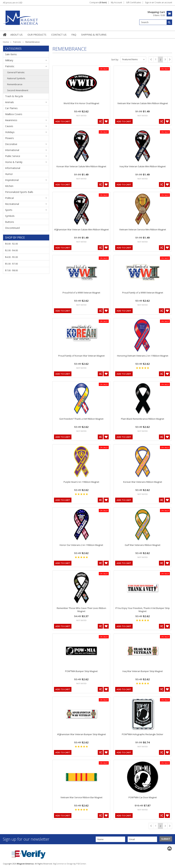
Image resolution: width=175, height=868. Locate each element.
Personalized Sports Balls (19, 192)
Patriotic (17, 42)
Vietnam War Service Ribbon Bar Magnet (81, 797)
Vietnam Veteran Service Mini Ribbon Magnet (143, 229)
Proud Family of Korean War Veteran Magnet (81, 356)
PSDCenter (81, 864)
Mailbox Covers (14, 114)
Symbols (10, 216)
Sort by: (115, 60)
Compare (98, 3)
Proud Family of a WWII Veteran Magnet (143, 293)
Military (9, 60)
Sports (9, 210)
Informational (13, 168)
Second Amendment (18, 90)
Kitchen (9, 186)
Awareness (11, 120)
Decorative (11, 144)
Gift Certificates (134, 3)
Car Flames (11, 108)
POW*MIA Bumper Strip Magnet (81, 671)
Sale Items (11, 54)
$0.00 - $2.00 (11, 244)
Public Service (13, 156)
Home (6, 42)
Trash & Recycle (14, 96)
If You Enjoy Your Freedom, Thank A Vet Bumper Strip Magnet (143, 610)
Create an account (163, 3)
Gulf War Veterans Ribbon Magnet (143, 545)
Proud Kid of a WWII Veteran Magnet (81, 293)
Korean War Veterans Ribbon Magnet (143, 482)
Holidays (10, 132)
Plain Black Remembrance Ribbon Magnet (143, 419)
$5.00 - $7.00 (11, 264)
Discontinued (12, 228)
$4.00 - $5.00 (11, 257)
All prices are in (13, 3)
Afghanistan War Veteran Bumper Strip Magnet (81, 734)
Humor (9, 174)
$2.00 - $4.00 (11, 250)
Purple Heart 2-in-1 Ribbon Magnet (81, 482)
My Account (116, 3)
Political (9, 198)
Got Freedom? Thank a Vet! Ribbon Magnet (81, 419)
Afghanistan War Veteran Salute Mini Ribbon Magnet (81, 229)
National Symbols (16, 78)
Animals (9, 102)
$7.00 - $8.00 (11, 270)
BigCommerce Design (63, 864)
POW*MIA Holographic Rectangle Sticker (143, 734)
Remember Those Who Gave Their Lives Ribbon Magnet (81, 610)
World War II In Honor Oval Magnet (81, 103)
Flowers (9, 138)
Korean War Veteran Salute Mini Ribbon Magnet (81, 166)
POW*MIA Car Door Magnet (143, 797)
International (12, 150)
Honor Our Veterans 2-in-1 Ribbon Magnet (81, 545)
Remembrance (15, 84)
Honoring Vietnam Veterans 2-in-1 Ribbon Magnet (143, 356)
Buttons (10, 222)
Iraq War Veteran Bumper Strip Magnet (143, 671)
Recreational (12, 204)
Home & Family (14, 162)
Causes (9, 126)
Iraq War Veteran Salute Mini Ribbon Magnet (143, 166)
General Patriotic (16, 72)
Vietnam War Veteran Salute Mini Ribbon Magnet (143, 103)
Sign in (148, 3)
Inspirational (12, 180)
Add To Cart (63, 121)
